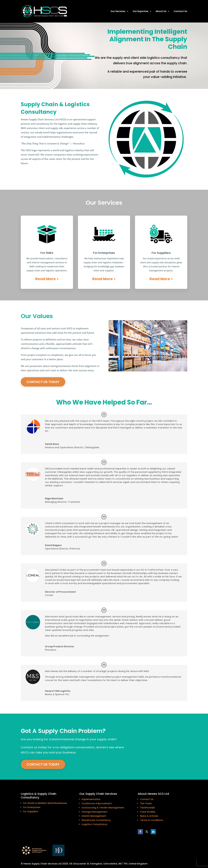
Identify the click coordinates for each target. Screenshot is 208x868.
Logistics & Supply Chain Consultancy (39, 796)
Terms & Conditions (152, 820)
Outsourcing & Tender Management (103, 808)
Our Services (118, 11)
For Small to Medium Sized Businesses (45, 803)
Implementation (91, 799)
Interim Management (94, 816)
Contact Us (180, 11)
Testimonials (148, 808)
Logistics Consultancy (94, 824)
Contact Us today (43, 382)
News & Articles (149, 816)
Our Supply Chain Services (98, 794)
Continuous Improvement (97, 803)
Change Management (94, 812)
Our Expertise (140, 11)
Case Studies (148, 812)
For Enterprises (32, 807)
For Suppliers (31, 811)
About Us (161, 11)
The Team (146, 803)
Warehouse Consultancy (96, 820)
